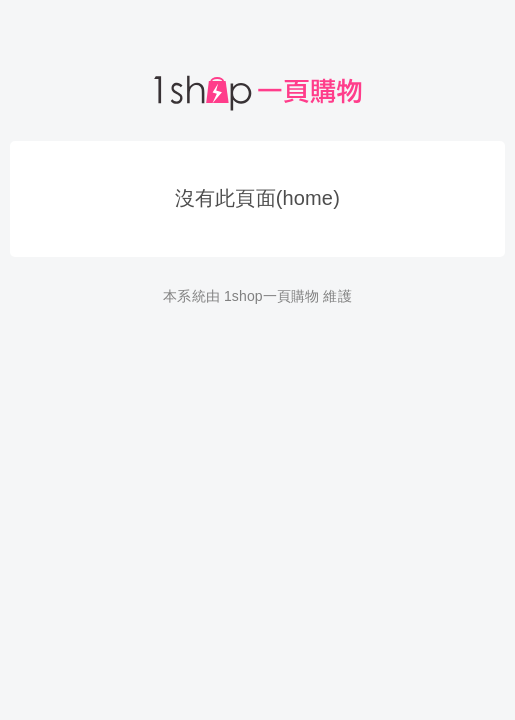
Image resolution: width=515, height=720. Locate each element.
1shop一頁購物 (271, 296)
